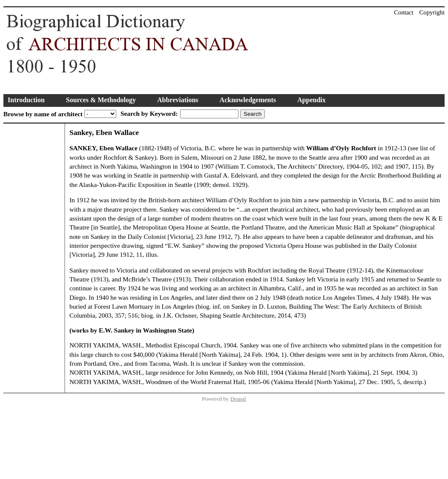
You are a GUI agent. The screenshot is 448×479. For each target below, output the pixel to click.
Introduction (26, 100)
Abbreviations (178, 100)
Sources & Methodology (101, 100)
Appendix (312, 100)
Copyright (432, 12)
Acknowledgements (248, 100)
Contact (404, 12)
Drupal (238, 399)
